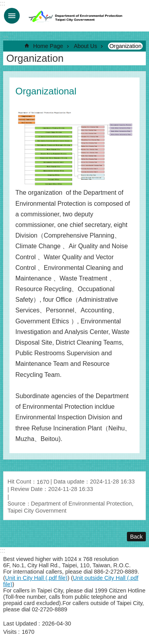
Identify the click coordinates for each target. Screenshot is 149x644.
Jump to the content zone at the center (4, 4)
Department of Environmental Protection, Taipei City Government (76, 16)
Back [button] (136, 537)
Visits (10, 632)
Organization (125, 46)
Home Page (48, 46)
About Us (85, 46)
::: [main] (6, 38)
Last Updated (20, 624)
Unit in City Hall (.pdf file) (36, 578)
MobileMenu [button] (12, 16)
